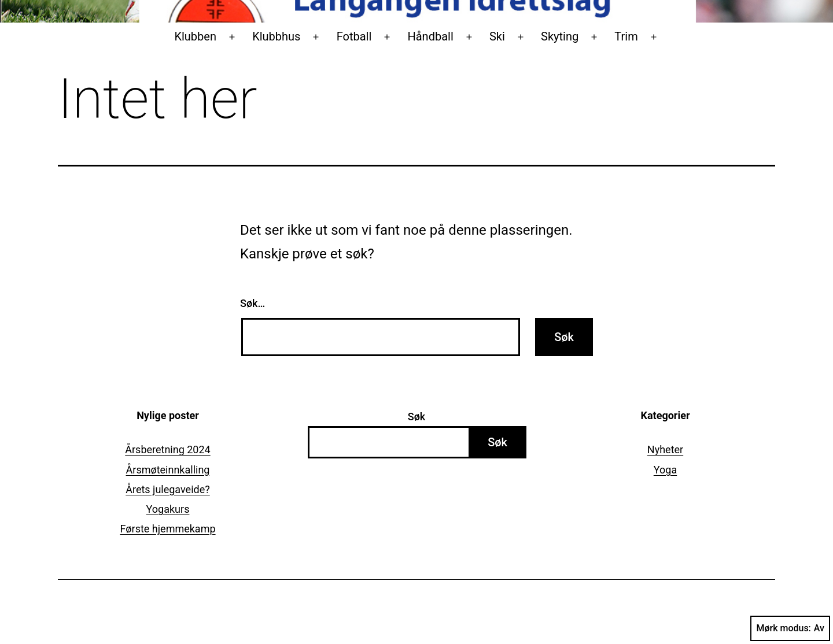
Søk (417, 417)
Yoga (665, 470)
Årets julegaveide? (168, 489)
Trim (626, 36)
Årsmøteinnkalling (168, 470)
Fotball (354, 36)
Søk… (253, 303)
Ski (497, 36)
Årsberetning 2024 (167, 449)
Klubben (195, 36)
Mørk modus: (790, 628)
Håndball (430, 36)
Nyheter (665, 449)
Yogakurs (168, 509)
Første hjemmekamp (167, 529)
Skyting (560, 36)
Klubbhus (276, 36)
